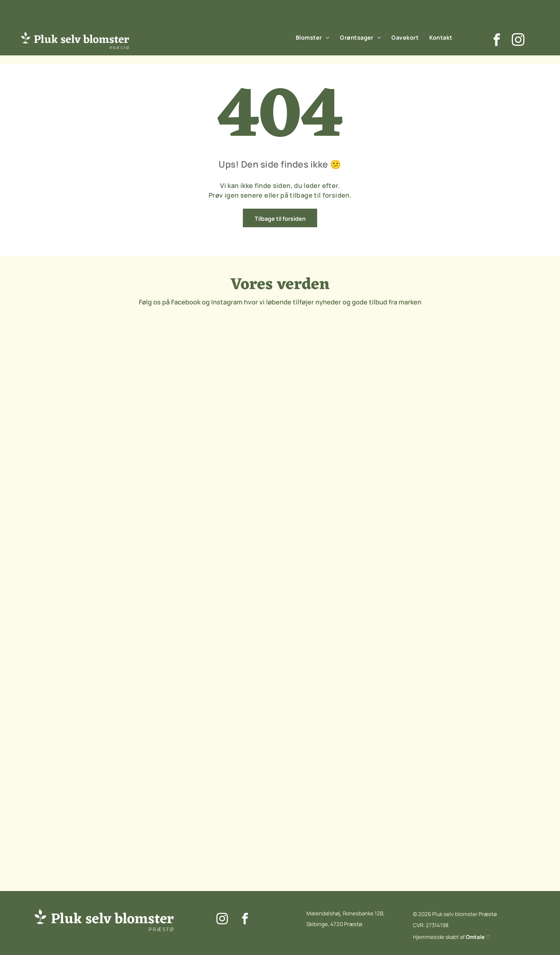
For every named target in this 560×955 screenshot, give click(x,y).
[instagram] (518, 41)
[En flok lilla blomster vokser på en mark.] (84, 401)
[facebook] (497, 41)
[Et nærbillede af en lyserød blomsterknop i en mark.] (252, 401)
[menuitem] (312, 37)
